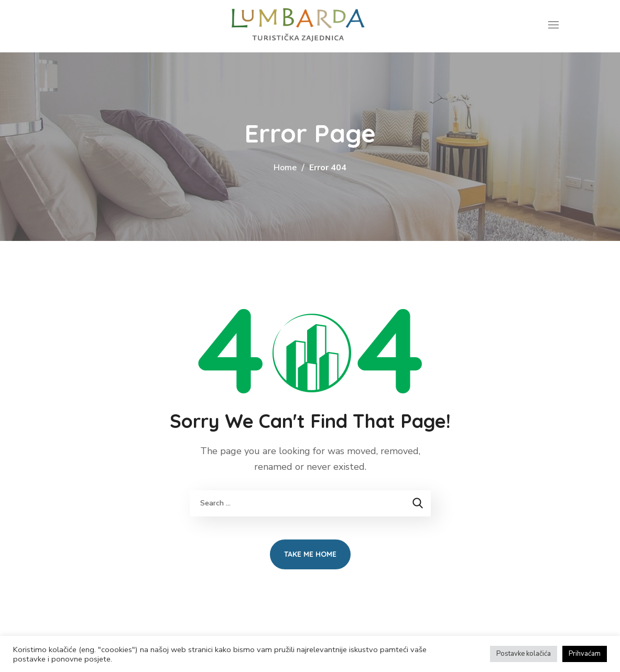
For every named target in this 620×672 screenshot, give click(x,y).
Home (285, 168)
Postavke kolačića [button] (524, 654)
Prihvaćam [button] (585, 654)
